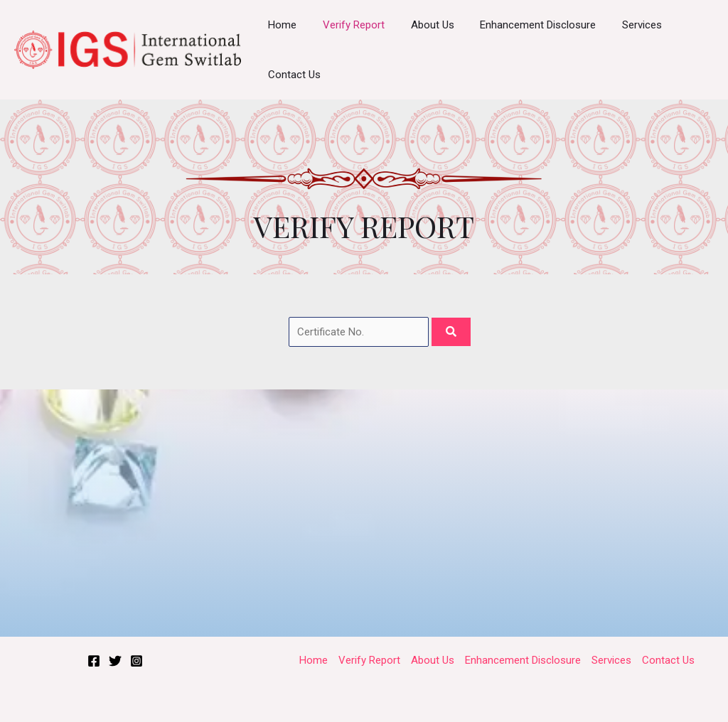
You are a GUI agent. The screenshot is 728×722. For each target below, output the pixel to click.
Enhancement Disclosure (521, 25)
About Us (421, 25)
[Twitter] (115, 661)
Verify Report (347, 25)
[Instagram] (136, 661)
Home (280, 25)
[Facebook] (94, 661)
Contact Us (292, 75)
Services (621, 25)
